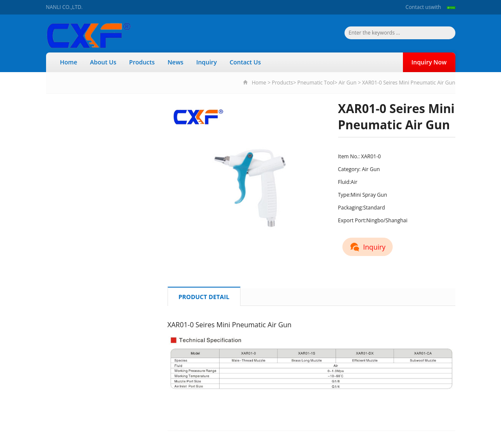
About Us (103, 62)
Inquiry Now (429, 62)
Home (69, 62)
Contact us (418, 7)
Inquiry (206, 62)
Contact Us (245, 62)
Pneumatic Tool (316, 83)
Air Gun (348, 83)
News (175, 62)
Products (142, 62)
